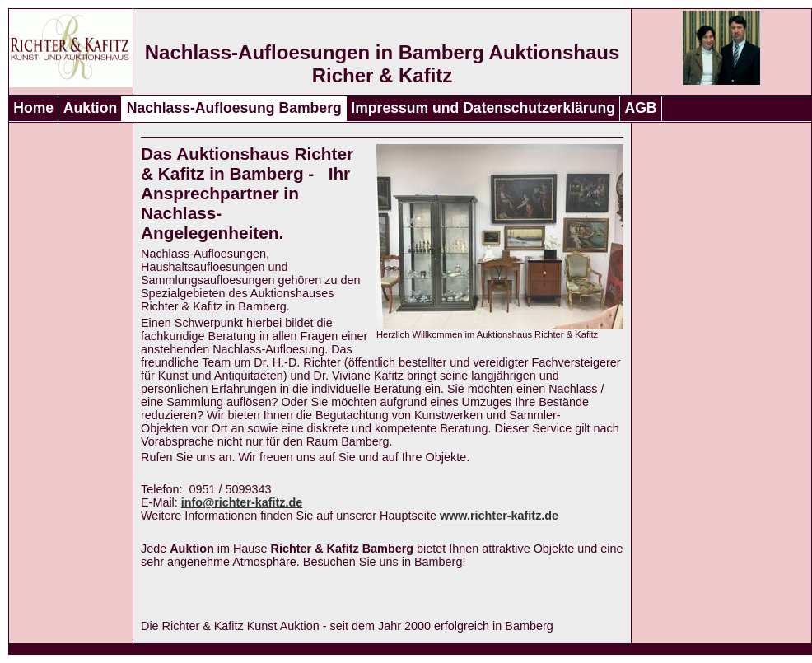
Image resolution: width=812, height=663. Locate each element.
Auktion (90, 108)
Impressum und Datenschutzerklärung (483, 108)
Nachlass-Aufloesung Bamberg (234, 108)
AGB (640, 108)
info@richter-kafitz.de (242, 502)
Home (33, 108)
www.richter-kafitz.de (499, 516)
